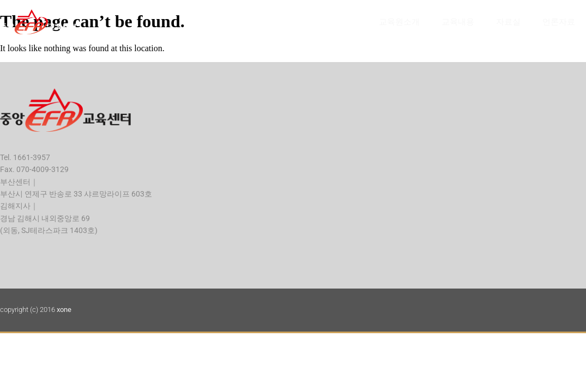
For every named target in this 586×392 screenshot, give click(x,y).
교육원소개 (399, 22)
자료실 (508, 22)
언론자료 (559, 22)
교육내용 (458, 22)
